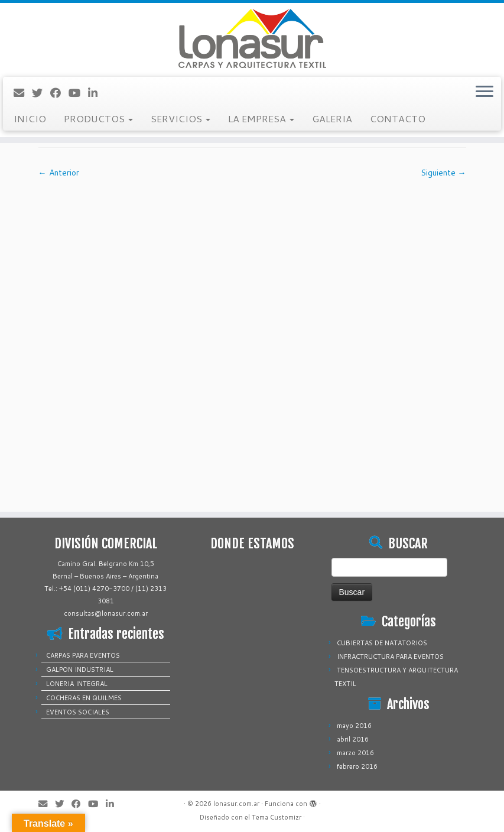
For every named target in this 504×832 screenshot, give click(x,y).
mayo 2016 (354, 726)
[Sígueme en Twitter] (41, 93)
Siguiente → (443, 173)
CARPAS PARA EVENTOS (83, 655)
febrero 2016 (357, 766)
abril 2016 (353, 739)
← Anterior (59, 173)
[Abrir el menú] (485, 92)
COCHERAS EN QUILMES (84, 698)
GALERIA (332, 118)
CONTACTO (398, 118)
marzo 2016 (355, 753)
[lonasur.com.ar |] (252, 38)
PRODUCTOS (98, 118)
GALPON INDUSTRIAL (80, 669)
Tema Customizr (277, 817)
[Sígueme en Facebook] (59, 93)
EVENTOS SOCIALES (78, 712)
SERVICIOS (181, 118)
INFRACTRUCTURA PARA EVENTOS (390, 656)
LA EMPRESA (261, 118)
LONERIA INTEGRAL (77, 684)
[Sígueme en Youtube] (78, 93)
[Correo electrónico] (23, 93)
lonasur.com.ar (236, 804)
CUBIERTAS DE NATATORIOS (382, 643)
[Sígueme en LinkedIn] (97, 93)
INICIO (30, 118)
